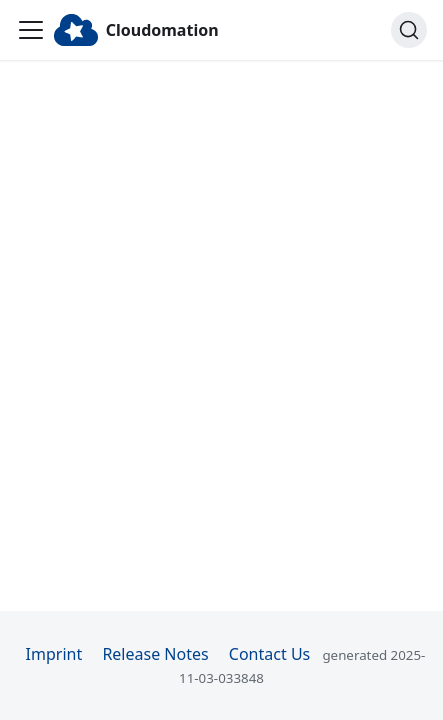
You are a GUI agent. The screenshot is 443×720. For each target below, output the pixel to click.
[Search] (409, 30)
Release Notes (155, 654)
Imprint (54, 654)
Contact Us (269, 654)
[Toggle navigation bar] (31, 30)
